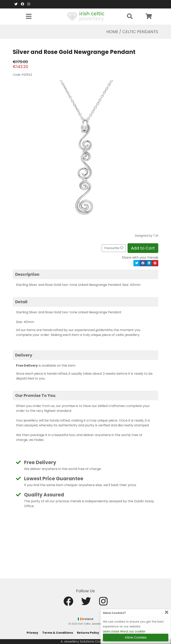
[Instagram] (29, 4)
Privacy (32, 633)
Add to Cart (143, 248)
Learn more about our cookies (124, 631)
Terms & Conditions (58, 633)
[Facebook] (22, 4)
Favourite (114, 248)
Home (112, 32)
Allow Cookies (136, 637)
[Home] (86, 16)
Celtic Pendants (140, 32)
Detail (21, 302)
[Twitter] (16, 4)
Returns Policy (88, 633)
